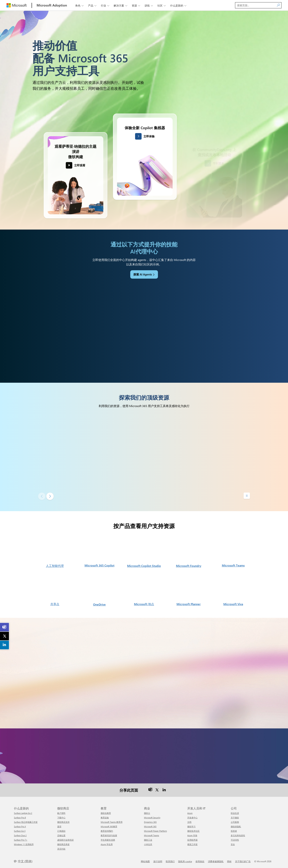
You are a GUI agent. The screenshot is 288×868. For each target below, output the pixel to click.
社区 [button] (162, 5)
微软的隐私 (236, 826)
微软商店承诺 (63, 844)
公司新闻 (235, 822)
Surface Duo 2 (20, 835)
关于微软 (235, 818)
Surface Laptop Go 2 (23, 813)
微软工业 (148, 840)
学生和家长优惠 (108, 840)
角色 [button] (80, 5)
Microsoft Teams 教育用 (112, 822)
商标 (229, 861)
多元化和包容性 (238, 835)
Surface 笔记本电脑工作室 (26, 822)
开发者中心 (192, 818)
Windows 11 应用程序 (24, 844)
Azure (190, 813)
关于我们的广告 (243, 861)
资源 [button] (136, 5)
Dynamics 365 (150, 822)
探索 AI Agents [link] (143, 274)
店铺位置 (61, 835)
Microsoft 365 (150, 826)
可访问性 (235, 840)
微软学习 (191, 826)
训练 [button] (149, 5)
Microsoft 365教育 (109, 826)
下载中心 (61, 818)
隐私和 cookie (185, 861)
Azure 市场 (192, 835)
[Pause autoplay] (247, 496)
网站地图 (145, 861)
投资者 (234, 831)
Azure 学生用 (107, 844)
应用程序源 (192, 840)
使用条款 (200, 861)
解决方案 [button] (121, 5)
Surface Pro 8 (20, 818)
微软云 (147, 813)
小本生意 (148, 844)
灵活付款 (61, 849)
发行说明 (158, 861)
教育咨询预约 (107, 831)
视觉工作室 (192, 844)
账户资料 (61, 813)
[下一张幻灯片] (50, 496)
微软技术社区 (193, 831)
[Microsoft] (17, 5)
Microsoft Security (152, 818)
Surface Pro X (20, 826)
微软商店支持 (63, 822)
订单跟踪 (61, 831)
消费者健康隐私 (216, 861)
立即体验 (149, 136)
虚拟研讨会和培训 (65, 840)
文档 (189, 822)
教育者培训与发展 (109, 835)
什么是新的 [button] (179, 5)
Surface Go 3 (20, 831)
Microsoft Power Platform (155, 831)
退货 (59, 826)
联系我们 (170, 861)
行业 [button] (105, 5)
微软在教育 (106, 813)
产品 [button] (93, 5)
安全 (233, 844)
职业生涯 (235, 813)
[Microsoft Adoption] (52, 5)
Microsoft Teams (152, 835)
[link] (5, 627)
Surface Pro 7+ (21, 840)
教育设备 (105, 818)
